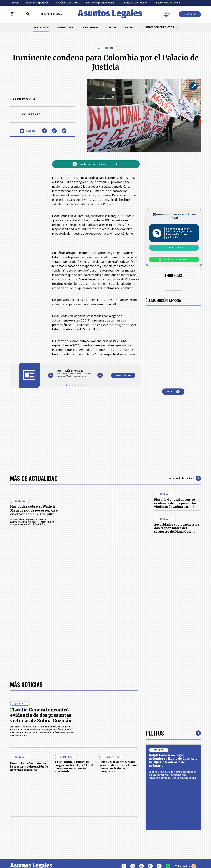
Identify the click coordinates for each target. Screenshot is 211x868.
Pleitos (155, 733)
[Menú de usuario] (166, 14)
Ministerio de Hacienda (167, 3)
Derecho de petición (37, 3)
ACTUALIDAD (41, 28)
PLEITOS (111, 28)
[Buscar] (28, 14)
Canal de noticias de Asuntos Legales (96, 164)
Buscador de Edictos (160, 27)
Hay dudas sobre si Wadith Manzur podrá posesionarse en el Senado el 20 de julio (34, 510)
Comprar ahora (174, 248)
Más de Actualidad (34, 478)
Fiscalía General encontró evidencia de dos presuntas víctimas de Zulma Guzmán (175, 503)
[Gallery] (75, 373)
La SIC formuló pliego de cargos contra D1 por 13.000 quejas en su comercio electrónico (74, 767)
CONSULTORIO (65, 28)
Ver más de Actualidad (185, 478)
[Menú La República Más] (13, 14)
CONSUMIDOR (90, 28)
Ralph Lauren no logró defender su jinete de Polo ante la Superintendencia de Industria (173, 760)
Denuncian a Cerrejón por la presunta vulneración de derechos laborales (29, 767)
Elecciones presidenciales (100, 3)
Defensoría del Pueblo (134, 3)
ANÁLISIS (129, 28)
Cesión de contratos (67, 3)
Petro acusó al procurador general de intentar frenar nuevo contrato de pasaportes (118, 767)
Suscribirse (190, 14)
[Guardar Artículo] (27, 131)
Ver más (173, 392)
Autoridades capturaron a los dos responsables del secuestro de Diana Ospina (177, 528)
